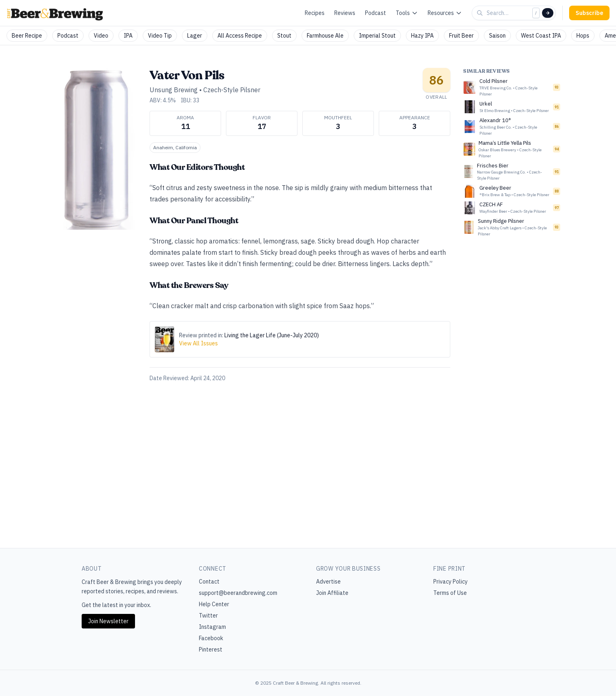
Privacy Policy (450, 582)
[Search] (548, 13)
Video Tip (160, 36)
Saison (497, 36)
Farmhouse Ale (325, 36)
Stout (284, 36)
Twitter (208, 616)
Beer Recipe (27, 36)
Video (101, 36)
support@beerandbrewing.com (238, 593)
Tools (407, 13)
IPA (128, 36)
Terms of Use (450, 593)
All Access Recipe (240, 36)
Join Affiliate (332, 593)
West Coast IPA (541, 36)
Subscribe (589, 13)
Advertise (328, 582)
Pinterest (211, 649)
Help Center (214, 604)
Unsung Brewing (174, 90)
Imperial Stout (377, 36)
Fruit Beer (461, 36)
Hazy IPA (422, 36)
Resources (445, 13)
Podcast (376, 13)
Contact (209, 582)
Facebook (211, 638)
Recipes (315, 13)
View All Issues (198, 343)
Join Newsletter (108, 621)
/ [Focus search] (536, 13)
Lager (195, 36)
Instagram (212, 627)
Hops (583, 36)
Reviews (345, 13)
